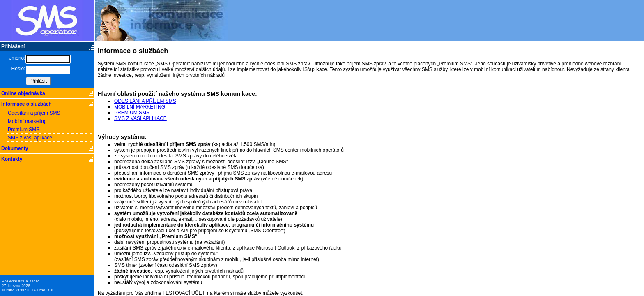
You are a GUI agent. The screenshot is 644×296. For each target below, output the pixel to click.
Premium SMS (24, 129)
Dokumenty (15, 148)
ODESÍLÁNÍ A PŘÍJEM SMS (145, 101)
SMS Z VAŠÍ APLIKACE (140, 118)
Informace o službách (26, 104)
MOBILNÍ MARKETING (140, 107)
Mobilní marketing (27, 121)
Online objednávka (23, 93)
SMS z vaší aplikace (30, 138)
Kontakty (12, 159)
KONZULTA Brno (30, 290)
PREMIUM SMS (132, 113)
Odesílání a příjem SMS (34, 113)
